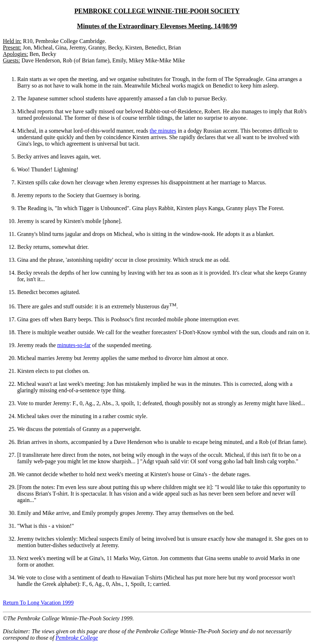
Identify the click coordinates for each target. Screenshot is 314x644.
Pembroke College (77, 638)
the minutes (163, 131)
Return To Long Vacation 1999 (38, 603)
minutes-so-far (74, 345)
